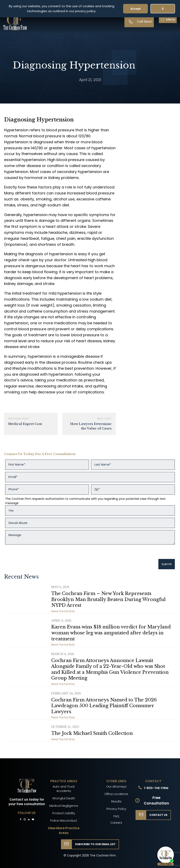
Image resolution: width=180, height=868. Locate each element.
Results (116, 801)
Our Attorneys (116, 787)
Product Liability (64, 813)
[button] (168, 20)
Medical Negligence (64, 806)
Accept (136, 9)
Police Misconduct (64, 821)
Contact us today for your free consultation (27, 802)
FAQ (116, 816)
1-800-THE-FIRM (156, 788)
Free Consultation (156, 800)
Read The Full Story (63, 611)
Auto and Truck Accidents (64, 789)
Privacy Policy (116, 809)
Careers (116, 823)
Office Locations (116, 794)
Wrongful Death (64, 798)
